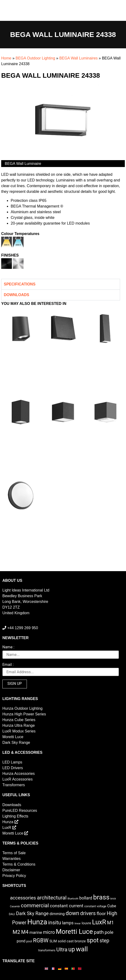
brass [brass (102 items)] (101, 897)
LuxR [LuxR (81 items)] (99, 922)
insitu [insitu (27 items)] (54, 922)
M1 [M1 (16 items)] (110, 923)
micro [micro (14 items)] (49, 932)
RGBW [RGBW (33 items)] (41, 941)
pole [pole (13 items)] (109, 932)
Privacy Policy (14, 876)
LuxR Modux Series (19, 731)
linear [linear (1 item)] (78, 924)
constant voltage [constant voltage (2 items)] (95, 906)
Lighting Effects (15, 816)
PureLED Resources (20, 811)
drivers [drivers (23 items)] (88, 913)
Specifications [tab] (20, 284)
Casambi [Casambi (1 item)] (15, 906)
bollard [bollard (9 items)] (86, 898)
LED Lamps (12, 762)
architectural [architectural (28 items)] (52, 898)
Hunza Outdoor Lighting (22, 708)
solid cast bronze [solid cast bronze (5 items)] (72, 941)
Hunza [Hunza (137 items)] (37, 922)
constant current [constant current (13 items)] (67, 906)
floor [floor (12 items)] (101, 914)
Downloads (12, 805)
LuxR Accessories (17, 779)
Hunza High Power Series (24, 714)
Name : (8, 647)
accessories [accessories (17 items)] (23, 898)
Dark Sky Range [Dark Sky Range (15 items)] (32, 914)
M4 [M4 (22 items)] (25, 932)
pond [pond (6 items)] (21, 941)
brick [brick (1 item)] (113, 899)
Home (6, 58)
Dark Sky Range (16, 743)
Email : (8, 665)
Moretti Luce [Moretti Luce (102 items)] (74, 932)
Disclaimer (11, 870)
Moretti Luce (13, 737)
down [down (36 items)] (72, 913)
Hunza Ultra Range (19, 725)
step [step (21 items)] (104, 941)
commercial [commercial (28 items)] (35, 905)
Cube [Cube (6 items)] (112, 906)
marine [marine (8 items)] (36, 932)
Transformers (14, 785)
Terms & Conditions (19, 864)
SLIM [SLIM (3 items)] (53, 941)
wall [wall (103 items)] (82, 949)
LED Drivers (13, 768)
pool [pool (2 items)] (29, 941)
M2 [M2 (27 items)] (16, 932)
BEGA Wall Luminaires (79, 58)
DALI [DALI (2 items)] (12, 914)
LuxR (9, 828)
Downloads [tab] (17, 295)
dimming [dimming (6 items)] (57, 914)
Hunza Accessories (19, 774)
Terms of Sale (14, 853)
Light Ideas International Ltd (26, 590)
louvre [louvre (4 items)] (86, 923)
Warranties (12, 859)
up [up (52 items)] (72, 949)
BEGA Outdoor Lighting (35, 58)
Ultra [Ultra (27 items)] (62, 949)
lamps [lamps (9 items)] (68, 923)
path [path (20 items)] (99, 932)
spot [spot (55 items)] (93, 940)
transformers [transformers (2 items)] (47, 950)
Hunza (10, 822)
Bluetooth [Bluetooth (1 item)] (73, 899)
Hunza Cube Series (19, 720)
